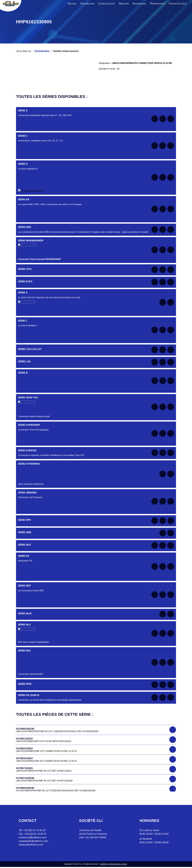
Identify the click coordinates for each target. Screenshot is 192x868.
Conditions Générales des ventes (113, 864)
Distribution (42, 51)
